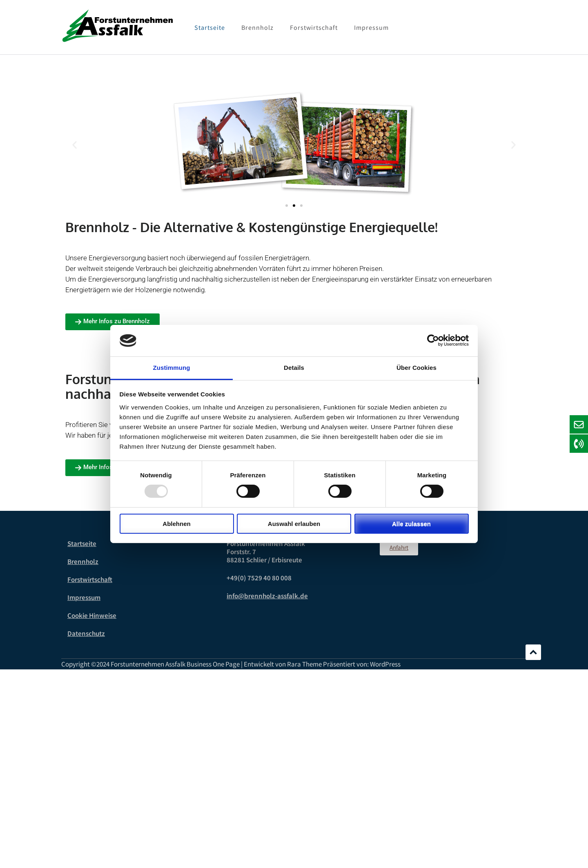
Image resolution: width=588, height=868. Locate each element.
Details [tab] (294, 368)
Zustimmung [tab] (172, 368)
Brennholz (257, 27)
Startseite (210, 27)
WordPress (385, 664)
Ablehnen (176, 524)
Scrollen (533, 652)
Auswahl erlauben (294, 524)
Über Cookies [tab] (416, 368)
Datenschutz (86, 633)
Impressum (371, 27)
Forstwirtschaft (314, 27)
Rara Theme (304, 664)
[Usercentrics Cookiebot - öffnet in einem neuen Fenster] (433, 340)
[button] (75, 145)
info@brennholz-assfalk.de (267, 596)
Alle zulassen (411, 524)
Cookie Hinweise (92, 615)
